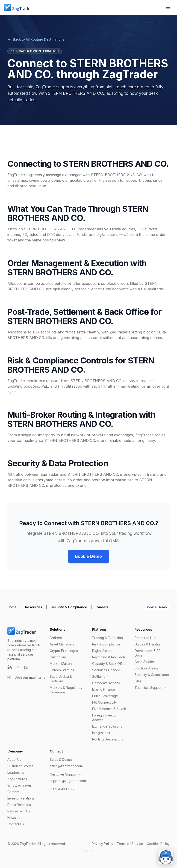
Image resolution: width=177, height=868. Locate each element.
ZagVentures (17, 779)
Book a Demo (88, 556)
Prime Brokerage (105, 696)
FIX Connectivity (105, 702)
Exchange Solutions (107, 726)
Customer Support (65, 774)
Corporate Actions (106, 683)
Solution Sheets (146, 668)
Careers (102, 607)
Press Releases (19, 805)
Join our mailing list (27, 677)
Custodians (58, 657)
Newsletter (16, 818)
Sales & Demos (61, 759)
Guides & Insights (147, 644)
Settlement (100, 676)
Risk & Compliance (106, 644)
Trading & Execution (108, 638)
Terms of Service (130, 844)
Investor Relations (21, 798)
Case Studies (145, 662)
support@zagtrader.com (68, 781)
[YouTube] (26, 667)
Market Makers (61, 664)
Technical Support (150, 688)
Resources (34, 607)
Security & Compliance (69, 607)
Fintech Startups (62, 670)
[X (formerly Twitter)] (18, 667)
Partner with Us (19, 811)
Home (12, 607)
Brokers (56, 638)
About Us (14, 759)
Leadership (16, 772)
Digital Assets (102, 651)
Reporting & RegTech (109, 657)
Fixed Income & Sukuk (109, 709)
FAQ (138, 681)
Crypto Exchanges (64, 651)
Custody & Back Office (109, 664)
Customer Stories (20, 766)
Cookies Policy (158, 844)
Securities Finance (106, 670)
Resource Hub (146, 638)
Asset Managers (62, 644)
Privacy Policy (102, 844)
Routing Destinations (108, 739)
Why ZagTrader (19, 785)
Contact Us (16, 824)
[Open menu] (168, 7)
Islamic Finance (104, 689)
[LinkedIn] (10, 667)
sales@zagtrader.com (66, 766)
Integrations (101, 733)
